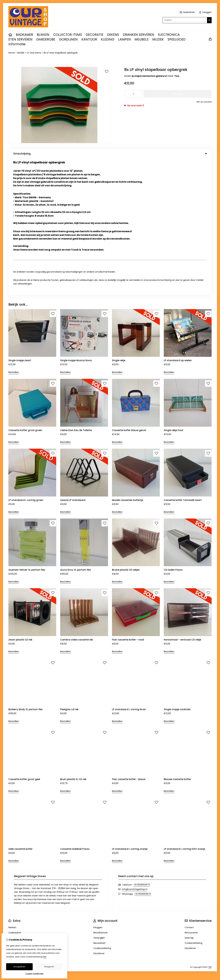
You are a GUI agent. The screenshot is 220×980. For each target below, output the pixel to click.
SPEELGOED (177, 39)
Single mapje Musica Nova (76, 224)
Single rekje (119, 224)
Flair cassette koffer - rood (128, 503)
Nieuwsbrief (99, 806)
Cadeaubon (15, 796)
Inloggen (98, 791)
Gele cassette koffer (21, 712)
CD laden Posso (173, 433)
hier (45, 957)
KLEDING (108, 39)
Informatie (17, 44)
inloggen (205, 12)
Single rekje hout (174, 293)
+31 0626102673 (142, 748)
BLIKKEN (43, 35)
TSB (210, 830)
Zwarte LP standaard (73, 363)
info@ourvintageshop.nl (135, 752)
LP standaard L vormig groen (26, 363)
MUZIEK (158, 39)
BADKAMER (24, 35)
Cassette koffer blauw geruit (129, 293)
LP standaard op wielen (178, 224)
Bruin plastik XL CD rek (73, 642)
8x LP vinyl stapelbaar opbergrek (61, 53)
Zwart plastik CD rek (20, 503)
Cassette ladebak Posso (75, 712)
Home (12, 53)
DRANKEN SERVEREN (138, 35)
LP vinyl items (34, 53)
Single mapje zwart (20, 224)
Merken (12, 791)
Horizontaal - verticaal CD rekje (182, 503)
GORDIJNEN (68, 39)
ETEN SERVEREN (20, 39)
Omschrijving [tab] (110, 154)
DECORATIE (94, 35)
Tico (177, 76)
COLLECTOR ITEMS (68, 35)
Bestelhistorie (100, 796)
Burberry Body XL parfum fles (26, 573)
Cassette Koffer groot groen (25, 293)
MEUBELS (142, 39)
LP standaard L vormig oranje (130, 712)
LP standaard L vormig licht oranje (184, 712)
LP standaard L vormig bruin (129, 573)
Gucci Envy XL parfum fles (76, 433)
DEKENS (113, 35)
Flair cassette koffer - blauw (129, 642)
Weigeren (49, 967)
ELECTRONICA (169, 35)
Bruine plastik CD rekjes (126, 433)
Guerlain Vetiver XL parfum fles (27, 433)
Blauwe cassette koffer (177, 642)
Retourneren (191, 796)
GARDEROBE (46, 39)
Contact (189, 791)
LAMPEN (124, 39)
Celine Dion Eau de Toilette (76, 293)
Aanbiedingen (16, 801)
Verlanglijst (99, 801)
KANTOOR (89, 39)
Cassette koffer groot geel (24, 642)
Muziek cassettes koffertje (128, 363)
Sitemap (189, 801)
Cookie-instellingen (34, 974)
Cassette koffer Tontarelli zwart (183, 363)
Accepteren (19, 967)
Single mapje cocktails (177, 573)
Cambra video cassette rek (77, 503)
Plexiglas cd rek (69, 573)
